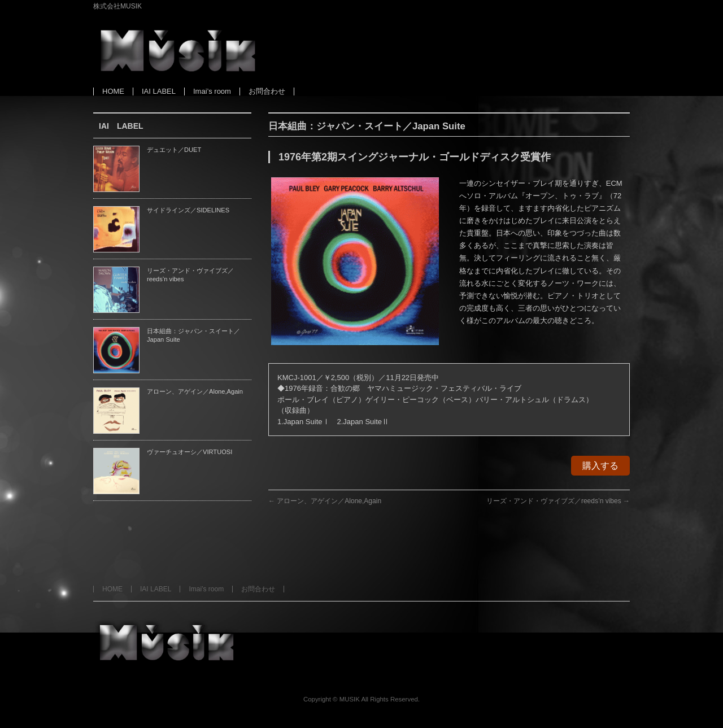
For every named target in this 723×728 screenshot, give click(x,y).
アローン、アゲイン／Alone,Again (325, 501)
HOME (112, 589)
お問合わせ (258, 589)
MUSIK (350, 699)
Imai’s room (206, 589)
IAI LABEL (156, 589)
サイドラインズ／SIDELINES (188, 210)
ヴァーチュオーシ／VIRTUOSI (190, 452)
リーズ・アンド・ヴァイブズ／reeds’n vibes (558, 501)
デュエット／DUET (174, 150)
